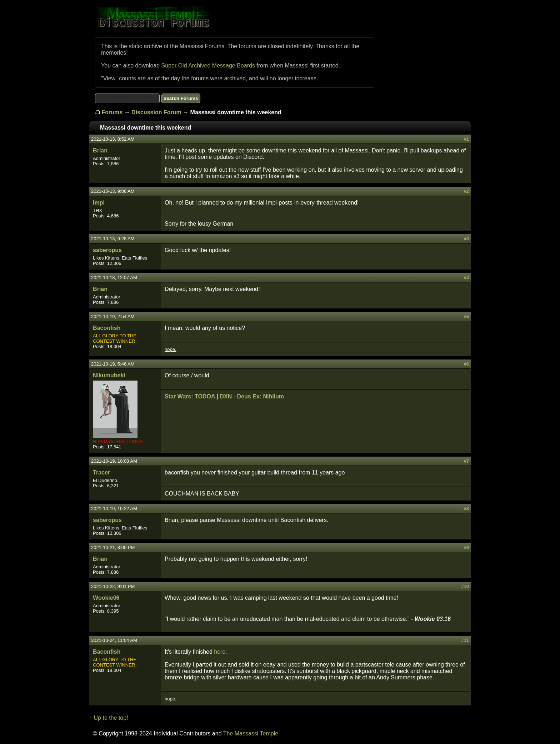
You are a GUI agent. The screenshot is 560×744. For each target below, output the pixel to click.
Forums (112, 112)
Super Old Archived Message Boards (208, 66)
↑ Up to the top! (109, 718)
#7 (466, 461)
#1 (466, 139)
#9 (466, 547)
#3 (466, 239)
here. (220, 652)
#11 (465, 640)
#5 (466, 316)
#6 (466, 364)
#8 (466, 509)
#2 (466, 191)
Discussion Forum (156, 112)
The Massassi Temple (251, 733)
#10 (465, 586)
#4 (466, 278)
